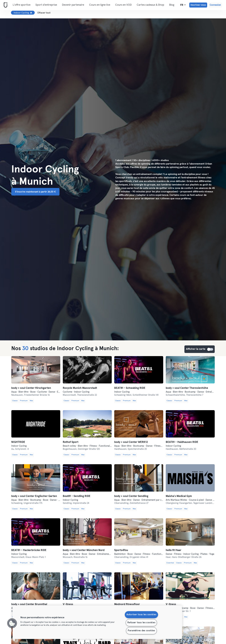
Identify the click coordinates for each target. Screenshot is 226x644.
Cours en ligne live (100, 5)
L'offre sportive (22, 5)
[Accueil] (5, 5)
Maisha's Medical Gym (179, 496)
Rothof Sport (71, 442)
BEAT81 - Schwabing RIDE (130, 388)
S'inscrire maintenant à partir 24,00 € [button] (35, 192)
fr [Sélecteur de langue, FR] (183, 5)
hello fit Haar (174, 550)
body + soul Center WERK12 (131, 442)
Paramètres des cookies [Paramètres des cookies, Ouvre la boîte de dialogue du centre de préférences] (141, 631)
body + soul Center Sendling (131, 496)
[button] (12, 623)
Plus (141, 5)
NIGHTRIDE (18, 442)
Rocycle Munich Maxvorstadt (80, 388)
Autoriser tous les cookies (141, 615)
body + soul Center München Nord (84, 550)
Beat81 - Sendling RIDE (77, 496)
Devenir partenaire (73, 5)
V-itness (68, 604)
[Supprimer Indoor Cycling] (31, 13)
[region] (97, 622)
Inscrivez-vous (198, 5)
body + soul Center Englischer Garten (34, 496)
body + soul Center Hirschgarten (31, 388)
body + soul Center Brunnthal (29, 604)
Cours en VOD (123, 5)
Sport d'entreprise (46, 5)
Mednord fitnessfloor (127, 604)
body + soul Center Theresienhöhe (187, 388)
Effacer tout (44, 13)
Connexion (215, 5)
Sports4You (121, 550)
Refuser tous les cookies (141, 623)
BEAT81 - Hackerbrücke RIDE (29, 550)
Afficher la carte (210, 349)
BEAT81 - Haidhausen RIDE (182, 442)
